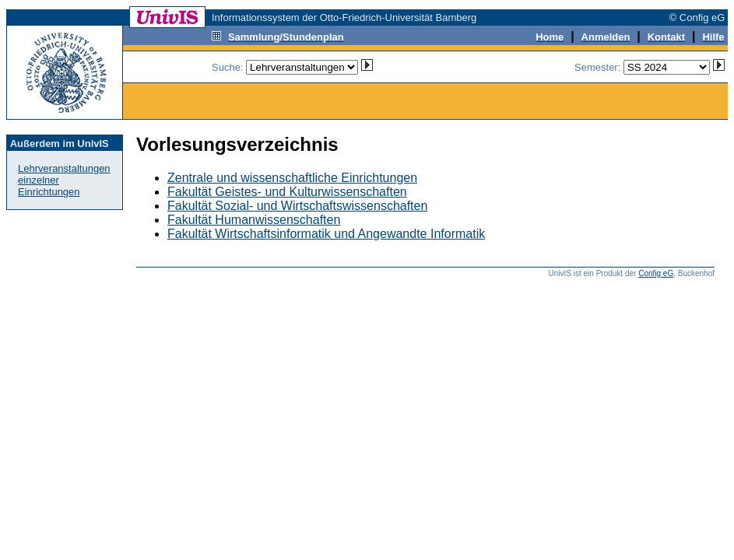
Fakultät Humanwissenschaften (254, 220)
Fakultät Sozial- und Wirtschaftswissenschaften (297, 206)
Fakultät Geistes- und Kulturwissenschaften (287, 192)
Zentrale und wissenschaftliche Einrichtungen (292, 178)
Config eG (656, 273)
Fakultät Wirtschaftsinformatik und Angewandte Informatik (326, 234)
